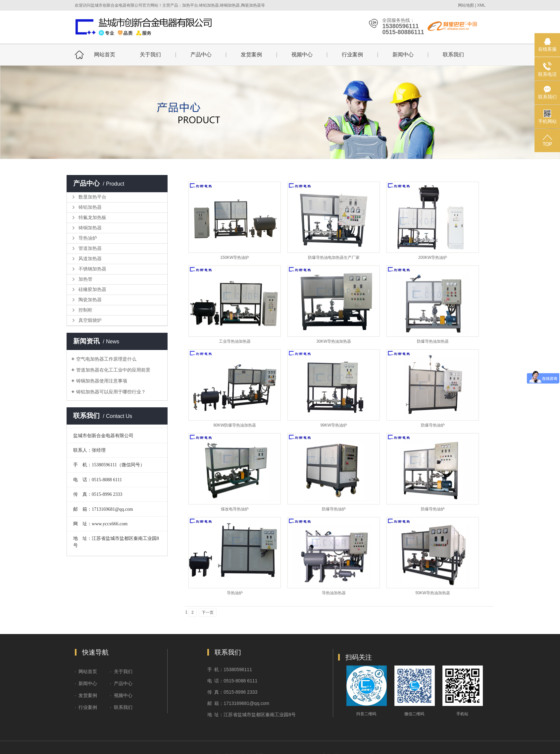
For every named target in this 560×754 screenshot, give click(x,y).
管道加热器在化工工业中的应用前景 (113, 370)
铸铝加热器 (90, 207)
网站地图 (466, 5)
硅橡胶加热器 (92, 290)
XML (481, 5)
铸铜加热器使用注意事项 (102, 381)
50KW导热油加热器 (433, 593)
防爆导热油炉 (433, 425)
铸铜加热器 (90, 228)
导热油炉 (88, 238)
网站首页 (105, 55)
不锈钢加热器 (92, 269)
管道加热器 (90, 248)
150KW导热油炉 (235, 258)
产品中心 (201, 55)
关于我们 (150, 55)
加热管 (85, 279)
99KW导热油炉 (334, 425)
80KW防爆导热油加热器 (235, 425)
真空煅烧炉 (90, 320)
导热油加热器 (334, 593)
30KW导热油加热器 (334, 341)
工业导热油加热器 (235, 341)
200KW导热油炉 (433, 258)
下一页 (208, 612)
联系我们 (453, 55)
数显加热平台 (92, 197)
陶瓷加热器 (90, 300)
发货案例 (251, 55)
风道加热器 (90, 259)
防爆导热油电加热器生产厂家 (334, 258)
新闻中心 (403, 55)
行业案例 (352, 55)
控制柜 (85, 310)
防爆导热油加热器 (433, 341)
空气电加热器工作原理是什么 (106, 359)
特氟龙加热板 (92, 218)
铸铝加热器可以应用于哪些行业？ (111, 392)
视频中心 (302, 55)
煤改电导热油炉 (235, 509)
